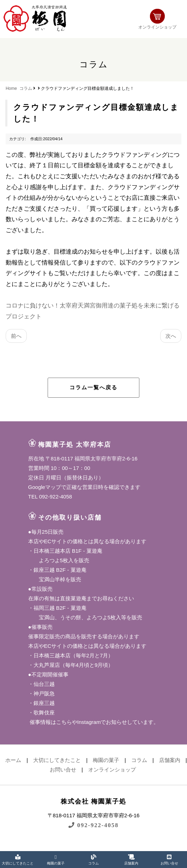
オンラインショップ (157, 19)
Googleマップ (45, 487)
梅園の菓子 (106, 760)
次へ (171, 336)
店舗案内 (170, 760)
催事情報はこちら (50, 722)
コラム (26, 88)
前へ (16, 336)
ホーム (13, 760)
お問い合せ (63, 770)
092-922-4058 (94, 825)
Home (11, 88)
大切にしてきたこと (57, 760)
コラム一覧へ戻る (93, 387)
